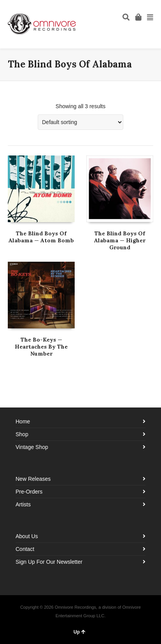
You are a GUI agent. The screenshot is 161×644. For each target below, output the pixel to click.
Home (23, 421)
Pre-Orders (29, 492)
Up (80, 632)
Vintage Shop (32, 447)
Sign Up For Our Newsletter (49, 562)
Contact (25, 549)
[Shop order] (80, 122)
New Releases (33, 479)
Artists (23, 504)
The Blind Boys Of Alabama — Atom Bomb (41, 237)
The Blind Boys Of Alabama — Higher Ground (120, 240)
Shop (22, 434)
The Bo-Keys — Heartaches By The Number (41, 347)
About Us (27, 536)
